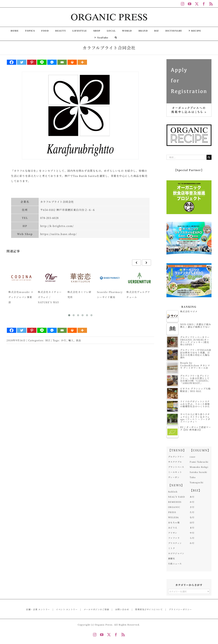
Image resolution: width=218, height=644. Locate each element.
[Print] (72, 62)
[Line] (42, 62)
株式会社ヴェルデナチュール (138, 294)
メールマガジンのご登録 (96, 609)
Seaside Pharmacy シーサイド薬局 (110, 294)
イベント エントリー (67, 609)
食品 (79, 340)
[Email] (62, 62)
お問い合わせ (122, 609)
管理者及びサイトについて (149, 609)
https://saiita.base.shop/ (59, 234)
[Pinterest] (32, 62)
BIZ (48, 340)
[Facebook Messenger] (52, 62)
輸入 (71, 340)
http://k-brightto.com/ (57, 226)
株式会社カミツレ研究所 (79, 294)
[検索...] (186, 157)
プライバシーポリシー (180, 609)
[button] (116, 37)
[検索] (209, 157)
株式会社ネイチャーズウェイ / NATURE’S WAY (50, 297)
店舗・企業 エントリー (38, 609)
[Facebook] (12, 62)
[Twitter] (22, 62)
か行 (64, 340)
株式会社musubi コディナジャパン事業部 (21, 297)
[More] (82, 62)
